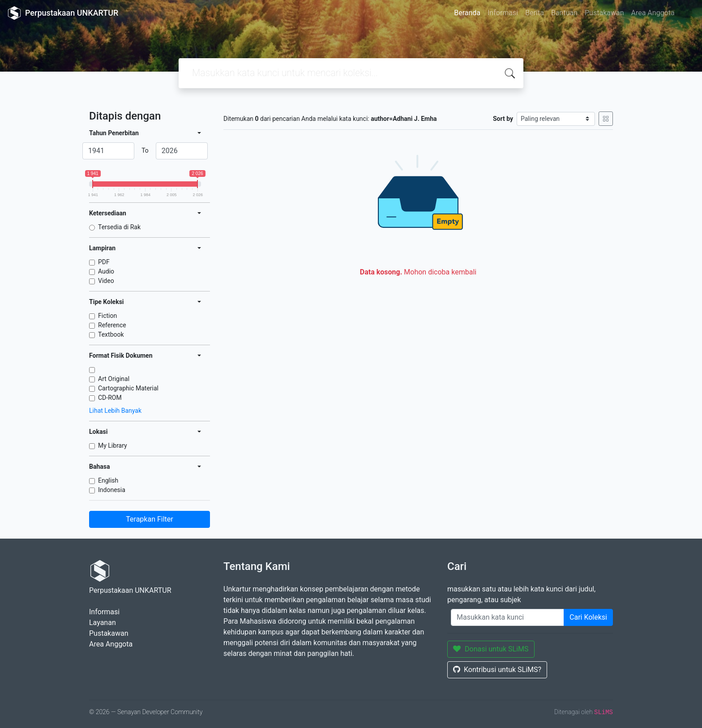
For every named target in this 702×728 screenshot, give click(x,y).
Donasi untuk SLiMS (491, 649)
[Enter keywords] (507, 617)
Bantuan (564, 13)
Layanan (103, 623)
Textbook (111, 334)
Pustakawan (604, 13)
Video (106, 281)
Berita (535, 13)
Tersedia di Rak (119, 227)
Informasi (503, 13)
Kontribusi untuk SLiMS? (497, 670)
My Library (113, 445)
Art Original (114, 379)
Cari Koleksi (588, 617)
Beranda (467, 13)
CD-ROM (110, 398)
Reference (112, 325)
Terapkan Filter (149, 519)
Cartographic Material (128, 388)
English (108, 480)
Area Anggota (653, 13)
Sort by (503, 119)
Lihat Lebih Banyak (115, 411)
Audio (106, 271)
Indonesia (112, 490)
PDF (104, 262)
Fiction (107, 316)
